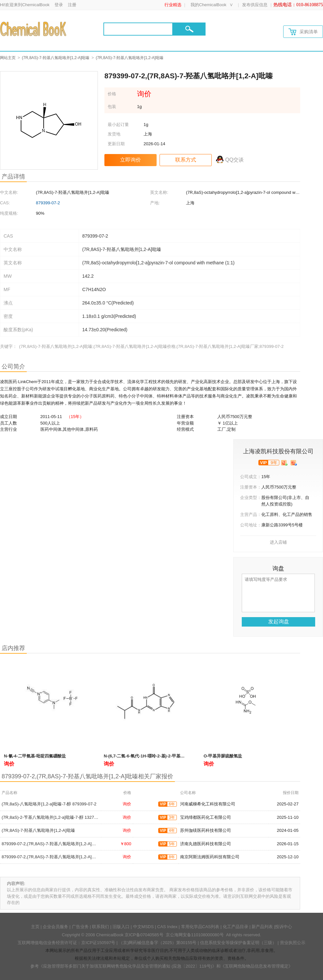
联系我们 (100, 927)
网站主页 (8, 58)
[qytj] (294, 463)
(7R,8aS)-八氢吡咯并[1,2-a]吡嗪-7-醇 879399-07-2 (49, 804)
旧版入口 (121, 927)
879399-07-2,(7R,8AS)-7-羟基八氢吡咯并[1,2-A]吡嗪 (51, 844)
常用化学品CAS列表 (200, 927)
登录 (59, 5)
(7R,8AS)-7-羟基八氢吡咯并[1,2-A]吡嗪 (56, 58)
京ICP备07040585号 (144, 935)
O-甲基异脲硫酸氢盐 (223, 756)
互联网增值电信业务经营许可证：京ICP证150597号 (66, 943)
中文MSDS (144, 927)
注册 (72, 5)
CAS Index (167, 927)
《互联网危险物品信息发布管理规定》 (257, 966)
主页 (35, 927)
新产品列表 (262, 927)
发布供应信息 (255, 5)
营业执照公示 (293, 943)
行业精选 (173, 5)
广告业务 (80, 927)
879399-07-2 (48, 203)
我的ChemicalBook (208, 5)
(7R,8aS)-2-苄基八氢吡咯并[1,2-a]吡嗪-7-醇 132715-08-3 (55, 817)
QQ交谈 (234, 160)
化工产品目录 (236, 927)
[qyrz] (284, 463)
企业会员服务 (55, 927)
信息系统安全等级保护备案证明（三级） (238, 943)
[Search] (138, 29)
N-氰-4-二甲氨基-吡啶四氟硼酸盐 (35, 756)
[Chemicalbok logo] (34, 29)
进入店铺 (278, 542)
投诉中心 (284, 927)
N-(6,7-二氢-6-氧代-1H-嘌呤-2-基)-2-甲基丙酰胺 (148, 756)
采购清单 (303, 32)
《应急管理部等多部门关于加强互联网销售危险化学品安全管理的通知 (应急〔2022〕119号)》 (128, 966)
